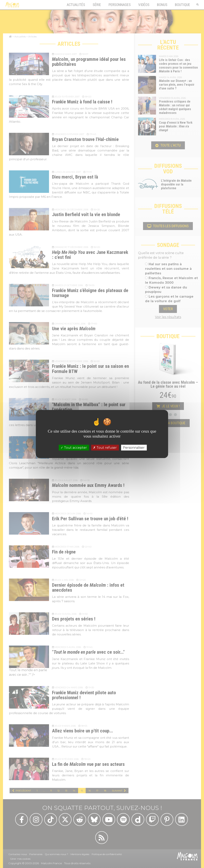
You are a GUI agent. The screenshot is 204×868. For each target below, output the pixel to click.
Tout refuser (105, 448)
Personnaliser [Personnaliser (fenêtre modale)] (134, 448)
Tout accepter (74, 448)
